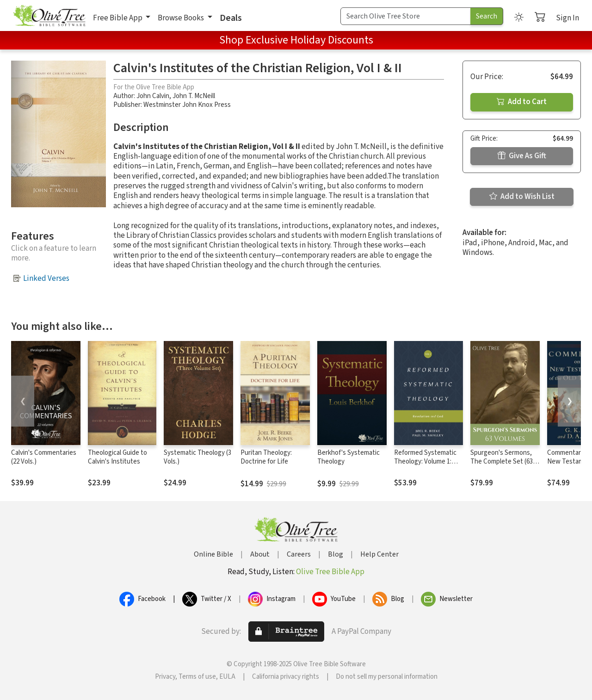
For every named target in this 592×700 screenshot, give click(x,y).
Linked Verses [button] (46, 279)
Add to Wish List (522, 197)
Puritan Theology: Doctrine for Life (266, 457)
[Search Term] (406, 16)
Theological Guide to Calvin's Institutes (117, 457)
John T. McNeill (194, 96)
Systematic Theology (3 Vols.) (197, 457)
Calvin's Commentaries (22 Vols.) (44, 457)
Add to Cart (522, 102)
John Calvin (153, 96)
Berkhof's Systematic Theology (348, 457)
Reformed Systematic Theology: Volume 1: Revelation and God (425, 462)
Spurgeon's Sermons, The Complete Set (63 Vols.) (502, 462)
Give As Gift (522, 156)
